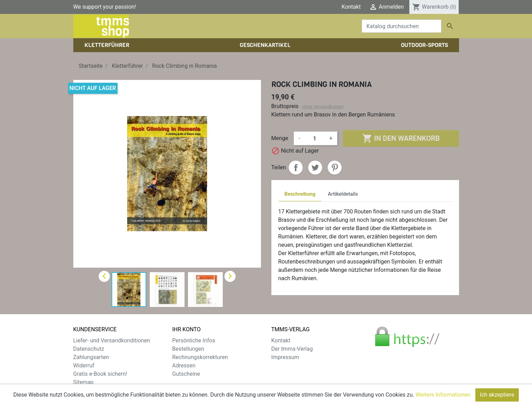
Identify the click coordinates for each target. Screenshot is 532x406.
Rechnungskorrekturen (200, 357)
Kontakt (351, 7)
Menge (280, 138)
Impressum (285, 357)
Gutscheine (186, 374)
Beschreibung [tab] (300, 194)
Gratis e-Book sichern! (100, 374)
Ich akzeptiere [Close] (497, 397)
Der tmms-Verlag (292, 349)
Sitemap (84, 382)
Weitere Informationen (443, 397)
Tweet (315, 168)
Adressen (184, 366)
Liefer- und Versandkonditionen (112, 340)
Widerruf (84, 366)
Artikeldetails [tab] (343, 194)
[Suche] (402, 26)
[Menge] (315, 138)
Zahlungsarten (91, 357)
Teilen (296, 168)
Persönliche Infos (194, 340)
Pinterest (335, 168)
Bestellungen (188, 349)
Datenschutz (89, 349)
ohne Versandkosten (323, 107)
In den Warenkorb (401, 138)
